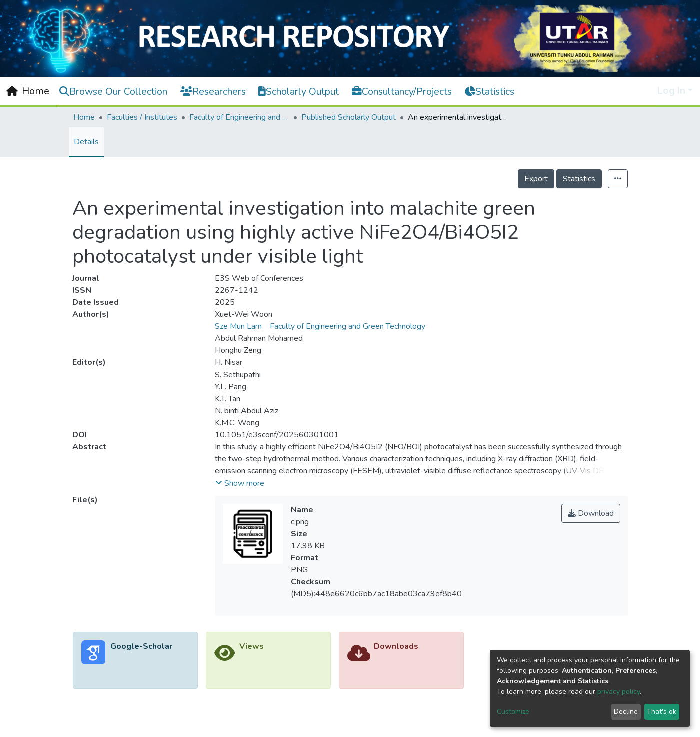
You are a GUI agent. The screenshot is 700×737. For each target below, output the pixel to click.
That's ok (662, 712)
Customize (513, 712)
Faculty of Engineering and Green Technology (239, 117)
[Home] (28, 91)
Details (86, 142)
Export (536, 179)
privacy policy (619, 692)
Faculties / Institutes (142, 117)
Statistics (579, 179)
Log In (671, 90)
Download (591, 513)
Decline (626, 712)
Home (84, 117)
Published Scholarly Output (348, 117)
